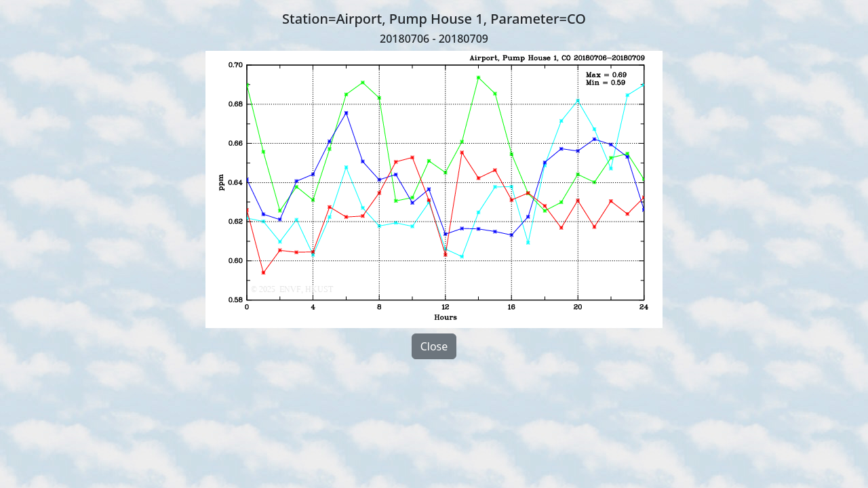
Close (434, 346)
